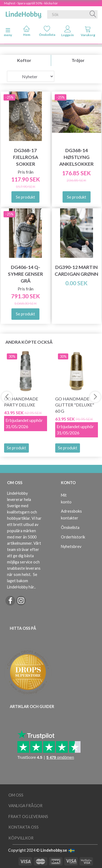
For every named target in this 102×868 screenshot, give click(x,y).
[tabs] (88, 32)
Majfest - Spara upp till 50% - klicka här (31, 3)
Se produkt (16, 448)
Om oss (16, 795)
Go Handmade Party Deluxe (21, 402)
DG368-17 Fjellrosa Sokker (26, 157)
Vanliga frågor (25, 806)
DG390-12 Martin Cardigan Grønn (76, 271)
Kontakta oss (24, 827)
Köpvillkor (21, 838)
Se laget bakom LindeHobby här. (22, 581)
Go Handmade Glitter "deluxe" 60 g (75, 405)
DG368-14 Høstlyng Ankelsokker (76, 157)
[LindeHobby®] (23, 13)
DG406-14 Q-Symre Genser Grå (25, 274)
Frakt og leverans (28, 817)
